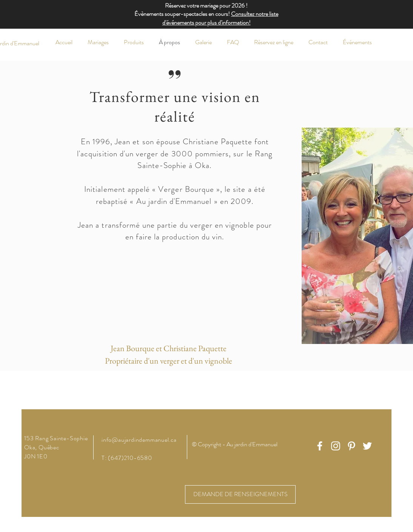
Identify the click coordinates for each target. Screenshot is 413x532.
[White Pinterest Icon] (351, 446)
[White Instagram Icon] (336, 446)
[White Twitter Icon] (367, 446)
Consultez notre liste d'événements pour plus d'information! (220, 18)
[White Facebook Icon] (320, 446)
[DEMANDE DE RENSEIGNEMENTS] (240, 494)
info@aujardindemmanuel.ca (139, 440)
